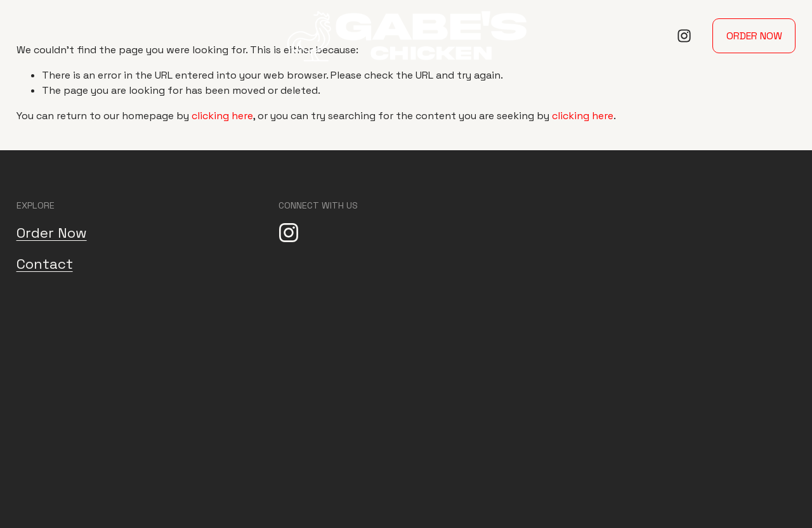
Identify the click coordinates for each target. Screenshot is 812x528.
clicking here (222, 116)
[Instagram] (684, 36)
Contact (45, 264)
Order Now (754, 36)
